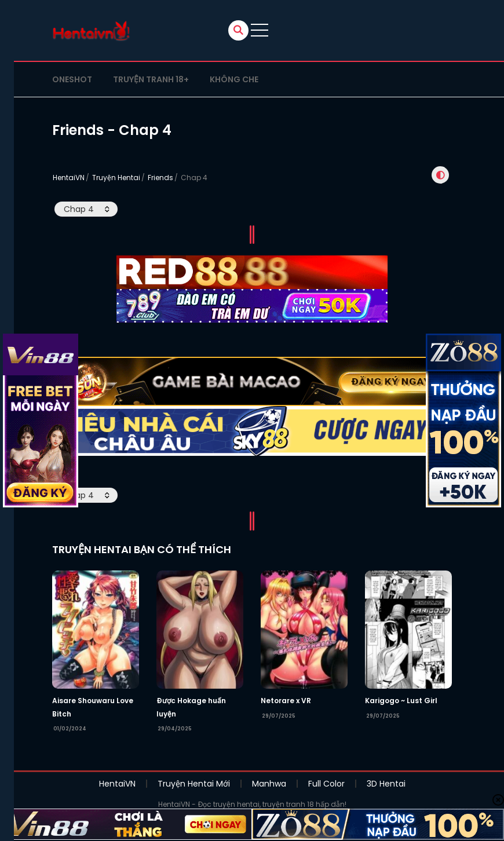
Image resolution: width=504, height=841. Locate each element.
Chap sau (290, 244)
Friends (160, 178)
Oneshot (72, 79)
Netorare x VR (286, 725)
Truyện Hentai (116, 178)
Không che (234, 79)
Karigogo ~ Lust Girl (401, 725)
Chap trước (220, 244)
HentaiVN (69, 178)
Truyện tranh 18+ (151, 79)
